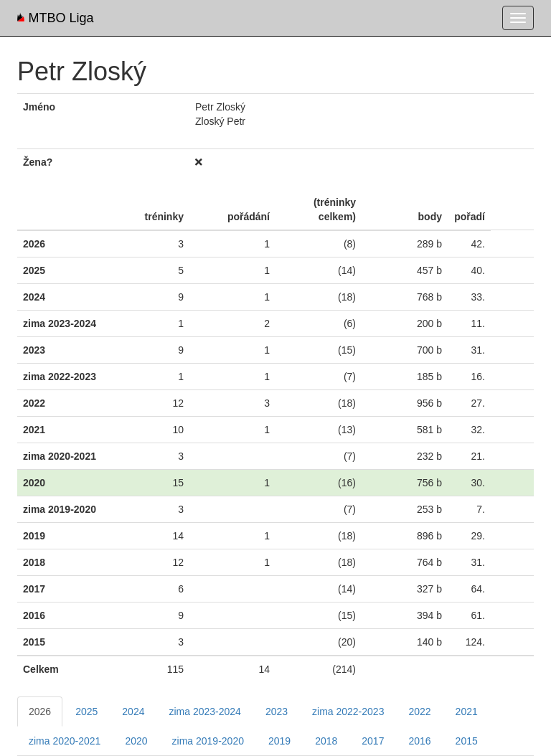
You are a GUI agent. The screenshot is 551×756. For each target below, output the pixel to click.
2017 (373, 741)
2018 (326, 741)
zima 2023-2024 (204, 712)
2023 (277, 712)
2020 (136, 741)
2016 (419, 741)
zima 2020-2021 (65, 741)
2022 (419, 712)
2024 (133, 712)
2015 (467, 741)
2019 (279, 741)
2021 (467, 712)
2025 (86, 712)
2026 (40, 712)
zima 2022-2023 (348, 712)
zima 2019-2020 (208, 741)
